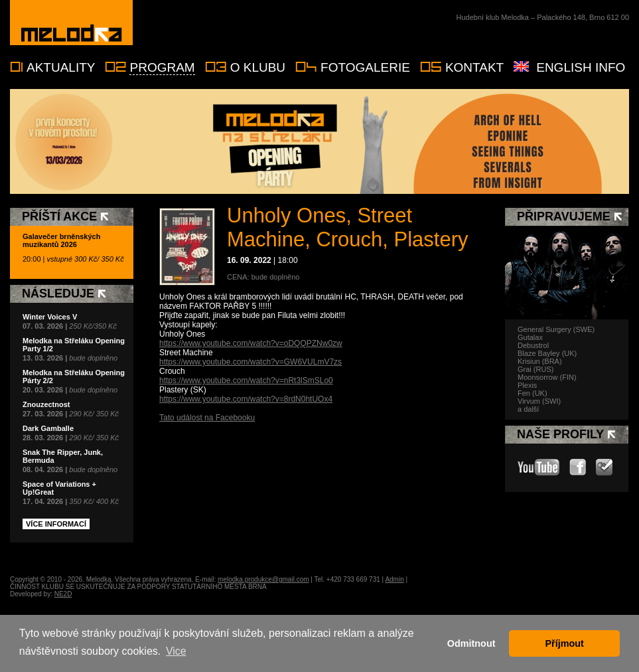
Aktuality (61, 67)
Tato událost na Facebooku (207, 418)
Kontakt (474, 67)
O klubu (258, 67)
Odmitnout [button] (471, 643)
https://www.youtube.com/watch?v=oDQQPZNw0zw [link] (251, 343)
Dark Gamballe (48, 428)
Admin (394, 579)
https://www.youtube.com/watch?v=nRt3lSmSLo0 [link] (246, 380)
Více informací (56, 524)
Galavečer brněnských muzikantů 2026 (61, 240)
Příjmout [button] (565, 643)
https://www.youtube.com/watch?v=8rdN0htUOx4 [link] (246, 399)
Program (162, 67)
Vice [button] (176, 651)
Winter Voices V (50, 317)
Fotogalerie (365, 67)
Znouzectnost (46, 404)
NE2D (63, 594)
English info (581, 67)
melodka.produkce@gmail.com (263, 579)
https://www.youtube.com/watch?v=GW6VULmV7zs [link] (250, 362)
